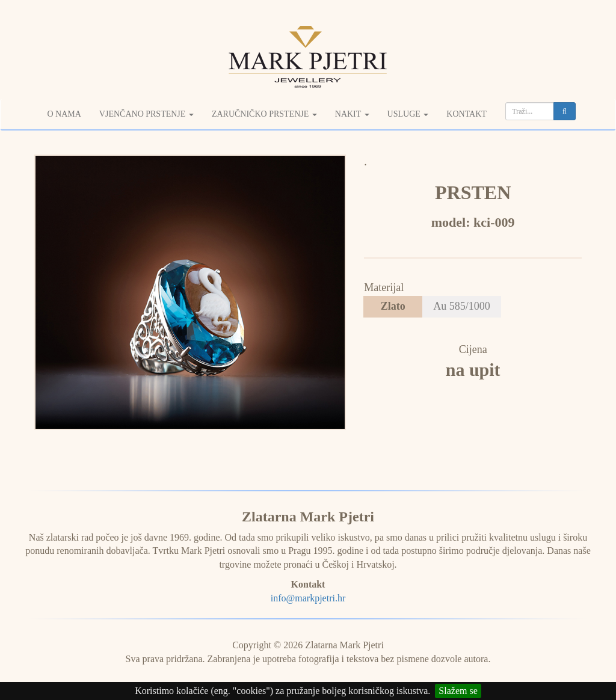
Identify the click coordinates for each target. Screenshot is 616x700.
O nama (64, 114)
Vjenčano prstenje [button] (146, 114)
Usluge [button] (408, 114)
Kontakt (467, 114)
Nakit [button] (352, 114)
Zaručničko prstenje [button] (264, 114)
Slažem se (458, 691)
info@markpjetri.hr (308, 598)
